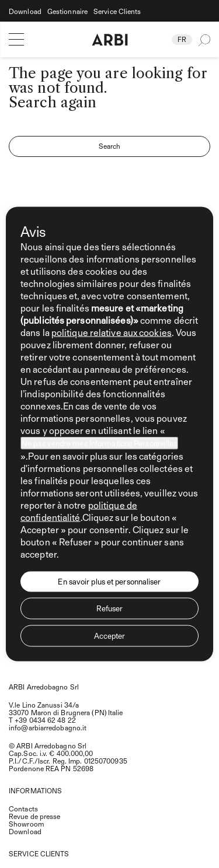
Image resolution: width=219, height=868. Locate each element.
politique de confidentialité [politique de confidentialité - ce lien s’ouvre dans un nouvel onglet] (79, 511)
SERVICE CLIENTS (39, 853)
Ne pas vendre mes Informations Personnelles (99, 443)
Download (25, 11)
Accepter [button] (110, 636)
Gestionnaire (67, 11)
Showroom (26, 824)
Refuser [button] (110, 608)
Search (110, 146)
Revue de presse (35, 816)
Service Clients (117, 11)
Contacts (23, 808)
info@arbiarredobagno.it (48, 727)
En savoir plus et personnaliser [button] (109, 582)
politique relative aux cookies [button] (112, 332)
